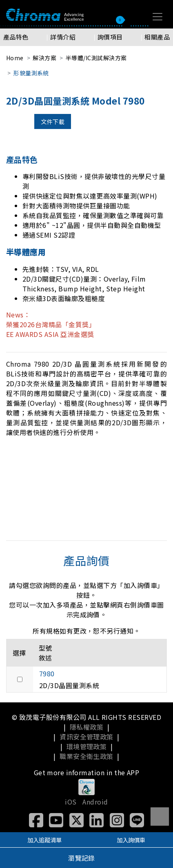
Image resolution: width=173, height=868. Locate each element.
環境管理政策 (87, 746)
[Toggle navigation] (157, 17)
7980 (47, 673)
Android (95, 802)
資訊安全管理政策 (86, 737)
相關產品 (157, 37)
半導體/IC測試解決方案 (96, 58)
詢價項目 (110, 37)
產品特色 (16, 37)
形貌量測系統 (31, 73)
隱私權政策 (86, 727)
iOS (71, 802)
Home (15, 58)
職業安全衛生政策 (86, 756)
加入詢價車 (131, 840)
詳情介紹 (63, 37)
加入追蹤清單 (44, 840)
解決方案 (44, 58)
